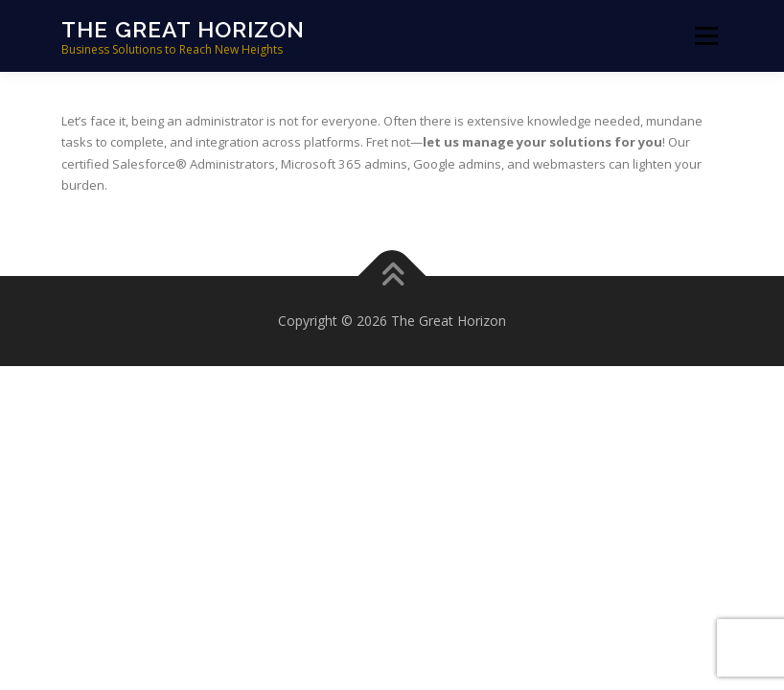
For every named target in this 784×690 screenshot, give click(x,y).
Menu (706, 35)
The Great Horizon (183, 29)
